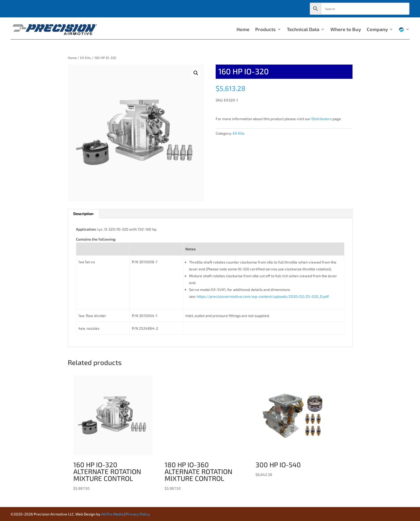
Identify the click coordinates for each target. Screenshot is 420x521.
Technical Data (303, 30)
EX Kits (86, 58)
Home (243, 30)
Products (265, 30)
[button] (196, 73)
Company (377, 30)
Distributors (322, 119)
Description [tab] (83, 214)
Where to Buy (346, 30)
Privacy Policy (138, 514)
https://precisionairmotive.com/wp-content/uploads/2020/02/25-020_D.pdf (263, 296)
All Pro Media (112, 514)
